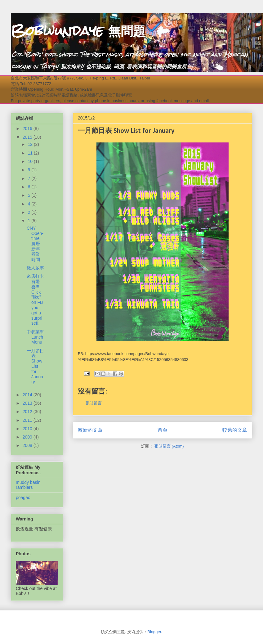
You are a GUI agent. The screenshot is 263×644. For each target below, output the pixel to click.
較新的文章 (90, 430)
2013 (28, 403)
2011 (28, 420)
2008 (28, 445)
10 (31, 161)
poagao (23, 498)
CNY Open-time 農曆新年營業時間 (35, 244)
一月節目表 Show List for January (35, 366)
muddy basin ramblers (28, 485)
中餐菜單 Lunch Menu (35, 337)
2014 (28, 395)
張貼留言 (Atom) (169, 446)
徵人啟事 (35, 268)
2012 (28, 412)
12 (31, 144)
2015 (28, 137)
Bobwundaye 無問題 (78, 31)
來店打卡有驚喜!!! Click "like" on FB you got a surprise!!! (35, 300)
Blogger (154, 632)
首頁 (163, 430)
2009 (28, 437)
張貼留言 (94, 403)
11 (31, 153)
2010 (28, 429)
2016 (28, 128)
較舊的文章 (235, 430)
